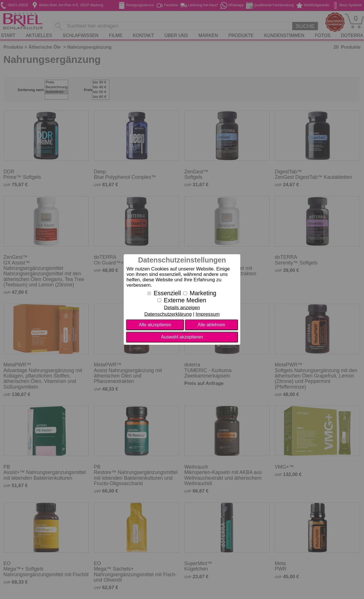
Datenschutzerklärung (168, 314)
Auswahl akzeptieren (182, 337)
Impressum (208, 314)
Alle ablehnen (211, 325)
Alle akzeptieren (155, 325)
